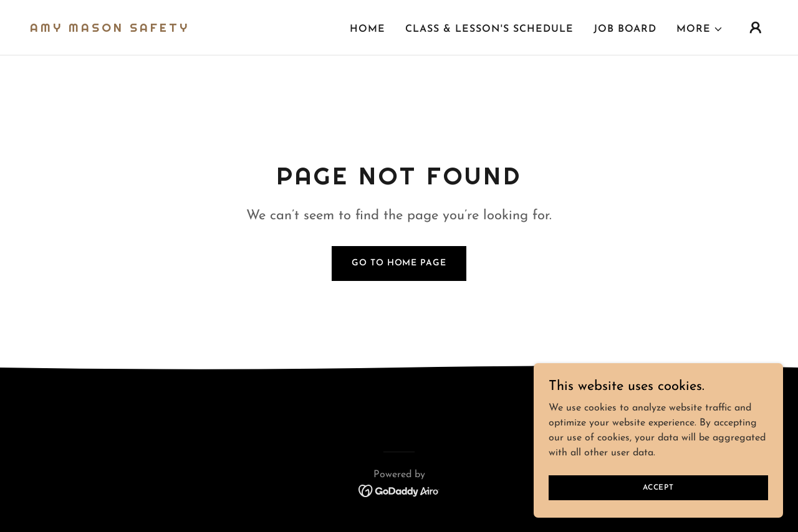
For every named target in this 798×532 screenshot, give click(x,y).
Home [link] (368, 29)
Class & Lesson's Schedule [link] (489, 29)
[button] (700, 29)
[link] (110, 29)
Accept (658, 487)
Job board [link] (625, 29)
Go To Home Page (399, 263)
